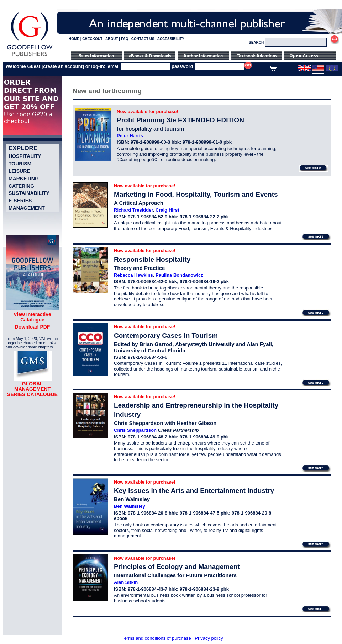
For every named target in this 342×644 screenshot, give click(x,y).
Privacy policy (209, 638)
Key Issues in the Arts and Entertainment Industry (194, 491)
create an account (63, 66)
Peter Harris (130, 136)
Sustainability (29, 193)
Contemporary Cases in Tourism (166, 336)
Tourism (20, 164)
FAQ (125, 39)
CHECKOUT (92, 39)
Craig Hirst (167, 210)
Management (27, 208)
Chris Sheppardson (135, 430)
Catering (21, 186)
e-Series (20, 201)
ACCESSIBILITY (171, 39)
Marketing (24, 179)
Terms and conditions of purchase (156, 638)
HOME (74, 39)
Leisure (19, 171)
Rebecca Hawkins (133, 275)
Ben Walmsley (130, 506)
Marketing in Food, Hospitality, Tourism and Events (196, 194)
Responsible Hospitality (152, 259)
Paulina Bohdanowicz (179, 275)
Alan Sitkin (126, 582)
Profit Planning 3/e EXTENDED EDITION (180, 120)
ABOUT (112, 39)
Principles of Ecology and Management (177, 567)
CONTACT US (143, 39)
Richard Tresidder (133, 210)
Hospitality (25, 156)
